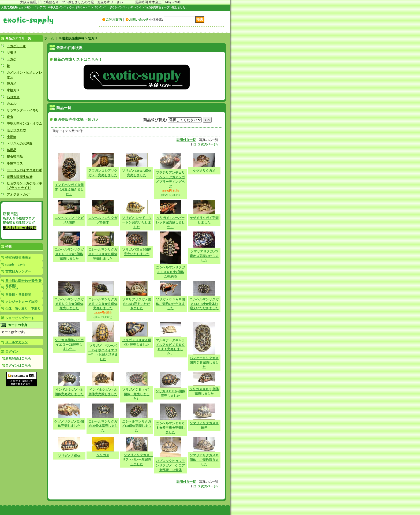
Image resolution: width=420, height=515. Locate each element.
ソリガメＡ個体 (69, 456)
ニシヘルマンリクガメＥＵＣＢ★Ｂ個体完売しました (103, 254)
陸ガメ (12, 84)
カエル (12, 104)
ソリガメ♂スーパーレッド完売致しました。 (170, 222)
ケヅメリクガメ (204, 171)
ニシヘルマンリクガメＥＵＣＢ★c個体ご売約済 (170, 272)
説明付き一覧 (186, 140)
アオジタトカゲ (18, 195)
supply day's (15, 264)
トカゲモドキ (16, 46)
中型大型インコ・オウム (24, 124)
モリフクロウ (16, 130)
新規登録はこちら (18, 359)
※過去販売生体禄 (20, 177)
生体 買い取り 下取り (23, 309)
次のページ (209, 144)
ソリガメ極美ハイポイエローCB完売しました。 (69, 345)
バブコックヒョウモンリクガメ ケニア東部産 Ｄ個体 (170, 465)
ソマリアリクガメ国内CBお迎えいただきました (137, 304)
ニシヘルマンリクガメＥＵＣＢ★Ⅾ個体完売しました (69, 304)
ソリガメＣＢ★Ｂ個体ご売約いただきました (170, 304)
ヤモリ (12, 53)
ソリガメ (103, 455)
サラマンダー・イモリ (23, 110)
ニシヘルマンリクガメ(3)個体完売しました (137, 426)
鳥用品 (12, 150)
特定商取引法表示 (18, 257)
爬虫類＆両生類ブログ (19, 223)
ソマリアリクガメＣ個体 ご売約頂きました (204, 460)
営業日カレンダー (18, 271)
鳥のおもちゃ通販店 (20, 228)
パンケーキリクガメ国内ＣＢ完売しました (204, 363)
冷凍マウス (15, 163)
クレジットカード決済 (21, 302)
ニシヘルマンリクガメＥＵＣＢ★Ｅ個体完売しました (103, 304)
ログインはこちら (18, 365)
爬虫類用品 (15, 157)
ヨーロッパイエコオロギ (24, 170)
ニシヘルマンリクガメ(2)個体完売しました (103, 426)
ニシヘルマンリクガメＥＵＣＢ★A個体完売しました (69, 254)
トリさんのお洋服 (20, 144)
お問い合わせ (139, 20)
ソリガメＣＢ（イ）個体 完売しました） (137, 394)
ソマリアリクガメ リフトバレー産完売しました (137, 460)
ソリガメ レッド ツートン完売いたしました (137, 222)
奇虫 (10, 117)
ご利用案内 (114, 20)
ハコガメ (13, 97)
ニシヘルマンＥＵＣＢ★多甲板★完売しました (170, 428)
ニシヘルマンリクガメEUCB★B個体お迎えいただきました (204, 304)
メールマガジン (17, 342)
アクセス (12, 288)
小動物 (12, 137)
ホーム (49, 38)
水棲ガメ (13, 90)
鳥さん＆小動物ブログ (19, 218)
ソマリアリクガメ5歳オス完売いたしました (204, 256)
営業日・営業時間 (18, 295)
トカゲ (12, 59)
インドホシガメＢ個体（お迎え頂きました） (69, 189)
